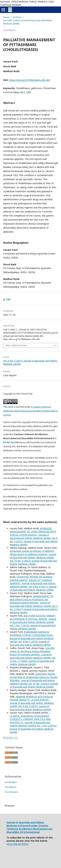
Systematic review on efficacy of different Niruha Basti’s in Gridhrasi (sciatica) (32, 553)
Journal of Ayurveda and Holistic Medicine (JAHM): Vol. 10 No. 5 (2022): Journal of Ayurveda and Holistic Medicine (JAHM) (33, 559)
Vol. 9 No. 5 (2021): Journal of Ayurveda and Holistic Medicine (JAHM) (28, 22)
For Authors (11, 787)
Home (6, 17)
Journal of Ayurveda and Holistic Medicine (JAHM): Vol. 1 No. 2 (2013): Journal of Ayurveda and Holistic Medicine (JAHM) (33, 727)
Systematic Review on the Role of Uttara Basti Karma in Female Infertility (34, 677)
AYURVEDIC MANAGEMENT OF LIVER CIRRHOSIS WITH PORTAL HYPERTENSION (33, 532)
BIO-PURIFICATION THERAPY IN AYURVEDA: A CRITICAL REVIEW (33, 617)
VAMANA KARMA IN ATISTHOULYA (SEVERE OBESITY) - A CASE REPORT (31, 698)
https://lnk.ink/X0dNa (17, 844)
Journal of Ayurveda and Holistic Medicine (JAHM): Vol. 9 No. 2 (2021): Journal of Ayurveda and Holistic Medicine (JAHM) (34, 608)
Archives (17, 17)
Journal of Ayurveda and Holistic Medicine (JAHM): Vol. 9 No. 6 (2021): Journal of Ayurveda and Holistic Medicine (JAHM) (33, 587)
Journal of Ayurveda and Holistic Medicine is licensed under (25, 824)
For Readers (11, 782)
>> (16, 738)
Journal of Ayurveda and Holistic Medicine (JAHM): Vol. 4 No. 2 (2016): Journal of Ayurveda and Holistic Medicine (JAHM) (32, 642)
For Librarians (11, 792)
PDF (9, 299)
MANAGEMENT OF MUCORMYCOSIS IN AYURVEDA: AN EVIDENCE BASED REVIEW (32, 600)
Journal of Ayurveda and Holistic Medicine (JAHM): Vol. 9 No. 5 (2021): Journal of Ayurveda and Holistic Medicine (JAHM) (32, 706)
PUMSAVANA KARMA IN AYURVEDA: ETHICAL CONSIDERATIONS (31, 633)
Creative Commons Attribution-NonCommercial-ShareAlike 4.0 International (30, 829)
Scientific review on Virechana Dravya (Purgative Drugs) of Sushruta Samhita (32, 651)
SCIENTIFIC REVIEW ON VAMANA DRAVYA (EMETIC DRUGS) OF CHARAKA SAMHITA (31, 580)
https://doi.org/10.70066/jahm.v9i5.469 (30, 80)
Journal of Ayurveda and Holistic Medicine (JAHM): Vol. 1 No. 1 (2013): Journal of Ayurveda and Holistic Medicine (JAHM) (33, 624)
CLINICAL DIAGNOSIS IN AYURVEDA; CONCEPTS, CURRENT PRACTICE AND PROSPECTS (30, 719)
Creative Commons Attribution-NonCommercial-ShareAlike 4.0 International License (30, 411)
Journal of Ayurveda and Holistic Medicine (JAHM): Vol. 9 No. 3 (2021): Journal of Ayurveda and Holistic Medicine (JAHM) (34, 540)
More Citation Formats (16, 345)
